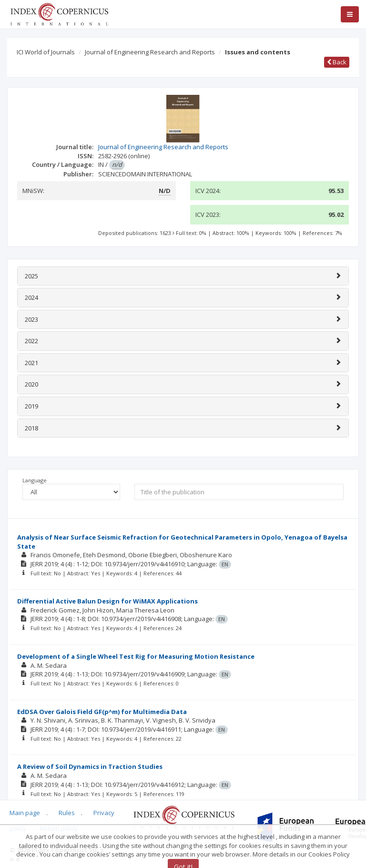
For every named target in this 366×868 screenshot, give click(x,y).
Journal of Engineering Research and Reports (150, 52)
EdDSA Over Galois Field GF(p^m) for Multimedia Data (102, 712)
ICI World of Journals (46, 52)
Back (337, 62)
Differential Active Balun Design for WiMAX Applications (107, 601)
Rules (67, 813)
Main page (25, 813)
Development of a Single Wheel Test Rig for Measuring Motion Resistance (136, 656)
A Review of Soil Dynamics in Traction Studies (90, 766)
